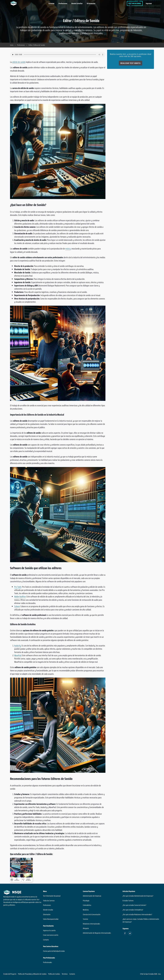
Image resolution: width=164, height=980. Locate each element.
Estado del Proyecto (10, 974)
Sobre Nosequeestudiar (51, 919)
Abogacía (86, 928)
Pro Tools (18, 587)
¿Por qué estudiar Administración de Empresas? (138, 896)
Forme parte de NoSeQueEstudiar (54, 951)
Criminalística (87, 905)
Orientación (91, 3)
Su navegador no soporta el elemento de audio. (58, 55)
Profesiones (63, 3)
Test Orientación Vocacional (52, 896)
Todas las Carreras (49, 901)
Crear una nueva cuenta (51, 935)
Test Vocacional (135, 3)
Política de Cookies (54, 974)
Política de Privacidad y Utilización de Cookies (32, 974)
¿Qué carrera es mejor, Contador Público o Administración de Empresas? (141, 920)
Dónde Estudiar (77, 3)
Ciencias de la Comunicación (92, 914)
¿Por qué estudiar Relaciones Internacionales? (137, 914)
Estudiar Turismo (128, 901)
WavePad (18, 655)
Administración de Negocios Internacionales (97, 933)
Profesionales (48, 962)
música (68, 249)
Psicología (86, 901)
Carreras (51, 3)
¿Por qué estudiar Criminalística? (133, 910)
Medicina (86, 910)
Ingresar (149, 3)
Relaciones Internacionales (91, 924)
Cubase (17, 606)
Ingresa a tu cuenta (49, 930)
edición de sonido (19, 62)
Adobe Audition (20, 597)
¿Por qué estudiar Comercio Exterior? (134, 905)
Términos (65, 974)
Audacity (18, 646)
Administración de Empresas (92, 896)
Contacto (46, 940)
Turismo (85, 919)
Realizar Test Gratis (131, 63)
